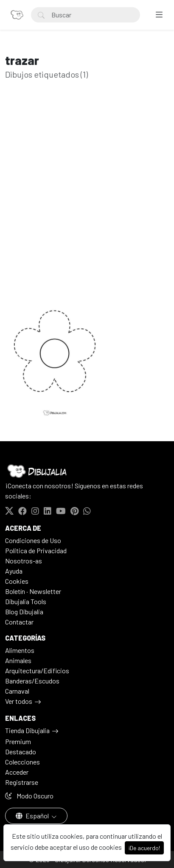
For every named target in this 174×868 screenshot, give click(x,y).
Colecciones (22, 762)
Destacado (21, 752)
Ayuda (14, 571)
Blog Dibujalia (24, 612)
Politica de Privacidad (36, 550)
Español (33, 816)
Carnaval (17, 691)
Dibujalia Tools (26, 601)
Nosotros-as (24, 561)
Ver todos (19, 701)
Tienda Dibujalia (27, 730)
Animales (18, 660)
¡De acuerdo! (144, 848)
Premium (18, 741)
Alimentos (20, 650)
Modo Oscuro (29, 796)
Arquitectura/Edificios (37, 671)
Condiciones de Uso (33, 540)
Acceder (17, 772)
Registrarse (22, 782)
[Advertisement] (87, 195)
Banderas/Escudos (32, 681)
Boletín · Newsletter (33, 591)
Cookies (17, 581)
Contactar (19, 622)
